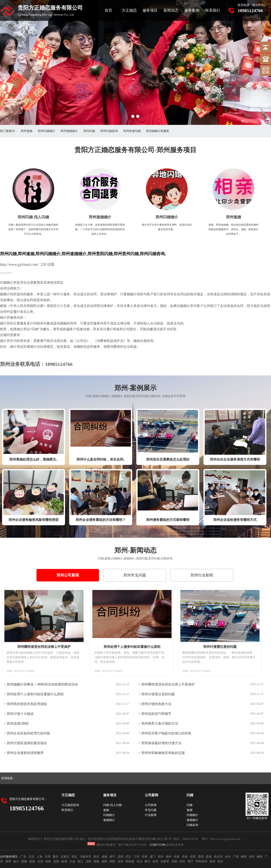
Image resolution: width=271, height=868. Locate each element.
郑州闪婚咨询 (109, 131)
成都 (104, 857)
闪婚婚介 (109, 815)
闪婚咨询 (192, 825)
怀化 (182, 861)
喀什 (147, 861)
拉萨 (252, 857)
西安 (96, 857)
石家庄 (65, 857)
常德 (144, 857)
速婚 (106, 810)
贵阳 (201, 857)
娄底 (209, 857)
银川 (16, 861)
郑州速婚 (26, 131)
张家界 (165, 861)
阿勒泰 (130, 861)
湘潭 (8, 861)
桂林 (48, 861)
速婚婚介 (109, 820)
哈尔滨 (218, 857)
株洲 (64, 861)
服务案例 (192, 10)
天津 (48, 857)
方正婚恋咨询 (70, 805)
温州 (212, 861)
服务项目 (150, 10)
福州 (169, 857)
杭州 (156, 861)
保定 (74, 857)
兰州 (137, 857)
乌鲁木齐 (85, 857)
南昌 (32, 861)
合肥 (193, 857)
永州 (228, 857)
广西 (236, 857)
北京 (31, 857)
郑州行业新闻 (202, 575)
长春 (177, 857)
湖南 (96, 861)
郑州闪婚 (89, 131)
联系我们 (213, 10)
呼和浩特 (201, 861)
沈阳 (88, 861)
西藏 (24, 861)
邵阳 (112, 861)
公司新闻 (151, 805)
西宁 (191, 861)
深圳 (120, 861)
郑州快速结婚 (132, 131)
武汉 (128, 857)
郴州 (260, 857)
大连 (72, 861)
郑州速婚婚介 (69, 131)
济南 (185, 857)
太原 (40, 861)
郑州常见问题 (135, 575)
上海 (39, 857)
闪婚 (189, 805)
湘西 (104, 861)
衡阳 (244, 857)
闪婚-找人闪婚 (112, 805)
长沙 (139, 861)
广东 (23, 857)
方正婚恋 (129, 10)
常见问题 (151, 810)
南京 (220, 861)
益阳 (56, 861)
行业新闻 (151, 815)
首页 (108, 10)
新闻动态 (171, 10)
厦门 (153, 857)
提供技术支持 (167, 845)
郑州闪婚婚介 (46, 131)
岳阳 (174, 861)
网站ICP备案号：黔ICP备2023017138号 (122, 845)
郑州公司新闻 (68, 575)
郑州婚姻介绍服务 (158, 131)
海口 (80, 861)
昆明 (120, 857)
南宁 (112, 857)
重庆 (55, 857)
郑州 (161, 857)
